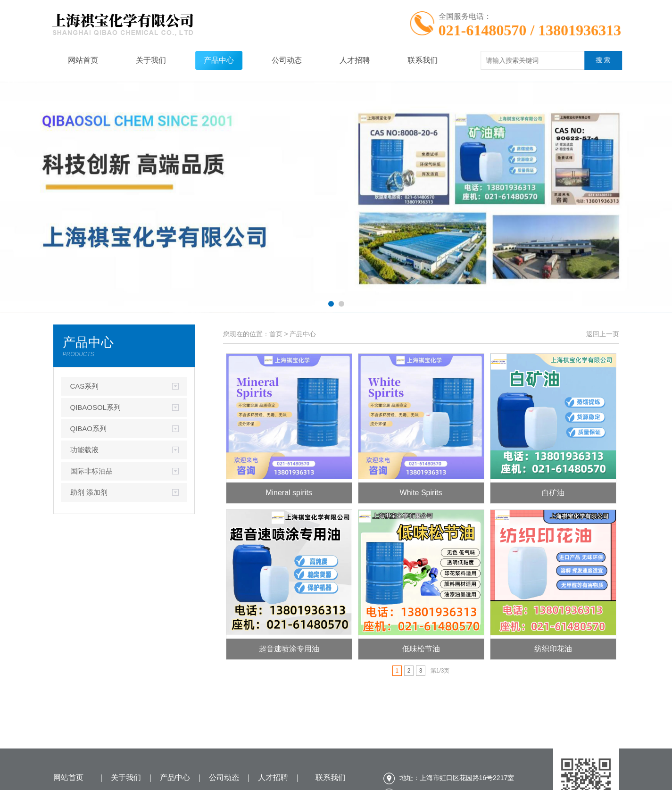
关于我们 (136, 60)
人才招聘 (340, 60)
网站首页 (68, 60)
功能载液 (84, 450)
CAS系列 (85, 386)
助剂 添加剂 (89, 492)
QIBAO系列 (89, 428)
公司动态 (272, 60)
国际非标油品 (91, 471)
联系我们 (408, 60)
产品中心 (204, 60)
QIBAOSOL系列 (96, 407)
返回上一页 (603, 334)
